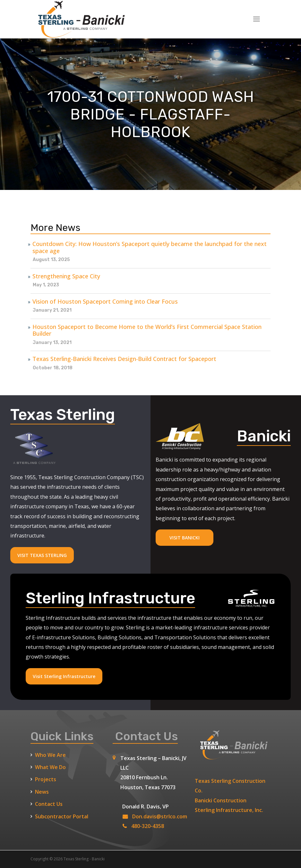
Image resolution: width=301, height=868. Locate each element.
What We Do (50, 767)
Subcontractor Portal (62, 816)
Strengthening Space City (66, 276)
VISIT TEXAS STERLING (42, 555)
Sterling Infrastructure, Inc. (229, 810)
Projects (46, 779)
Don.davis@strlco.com (160, 816)
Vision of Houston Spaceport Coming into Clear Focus (105, 302)
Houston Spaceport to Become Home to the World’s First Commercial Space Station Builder (147, 330)
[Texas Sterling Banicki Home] (79, 35)
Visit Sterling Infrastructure (64, 676)
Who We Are (50, 755)
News (42, 792)
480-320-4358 (148, 826)
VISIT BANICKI (185, 538)
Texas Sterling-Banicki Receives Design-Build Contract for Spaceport (124, 359)
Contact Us (49, 804)
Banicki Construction (221, 800)
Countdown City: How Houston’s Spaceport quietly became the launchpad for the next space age (150, 247)
